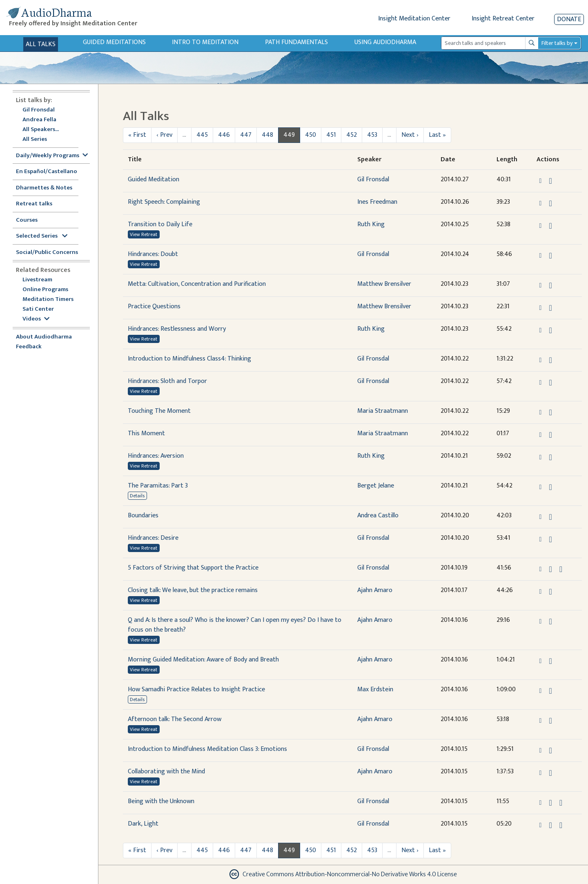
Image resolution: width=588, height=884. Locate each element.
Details (137, 496)
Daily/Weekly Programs (52, 156)
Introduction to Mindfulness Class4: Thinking (189, 359)
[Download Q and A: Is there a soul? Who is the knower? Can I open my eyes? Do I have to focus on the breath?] (550, 621)
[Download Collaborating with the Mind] (550, 773)
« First (137, 135)
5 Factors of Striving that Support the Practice (193, 568)
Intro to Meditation (205, 42)
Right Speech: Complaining (164, 202)
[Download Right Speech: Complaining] (550, 203)
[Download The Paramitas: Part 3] (550, 487)
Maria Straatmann (383, 411)
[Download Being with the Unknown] (550, 803)
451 (331, 135)
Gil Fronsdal (39, 110)
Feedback (29, 347)
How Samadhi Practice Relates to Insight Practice (196, 689)
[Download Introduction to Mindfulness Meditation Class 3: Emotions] (550, 750)
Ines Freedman (377, 202)
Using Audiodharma (385, 42)
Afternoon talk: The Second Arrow (175, 719)
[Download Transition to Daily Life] (550, 226)
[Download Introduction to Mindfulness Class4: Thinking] (550, 360)
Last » (437, 135)
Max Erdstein (375, 689)
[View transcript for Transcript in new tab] (561, 569)
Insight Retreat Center (503, 19)
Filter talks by (557, 43)
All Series (35, 139)
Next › (410, 135)
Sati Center (38, 309)
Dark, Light (143, 824)
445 (202, 135)
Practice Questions (154, 306)
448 (267, 135)
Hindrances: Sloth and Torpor (167, 381)
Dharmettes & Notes (44, 188)
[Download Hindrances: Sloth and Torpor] (550, 383)
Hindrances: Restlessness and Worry (177, 329)
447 (246, 135)
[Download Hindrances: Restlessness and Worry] (550, 330)
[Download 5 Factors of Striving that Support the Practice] (550, 569)
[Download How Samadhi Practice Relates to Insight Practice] (550, 691)
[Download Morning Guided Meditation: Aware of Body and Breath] (550, 661)
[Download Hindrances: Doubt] (550, 256)
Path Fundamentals (296, 42)
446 (224, 135)
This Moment (146, 433)
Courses (27, 220)
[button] (541, 181)
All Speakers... (41, 130)
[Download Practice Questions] (550, 308)
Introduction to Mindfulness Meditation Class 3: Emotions (207, 749)
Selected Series (42, 236)
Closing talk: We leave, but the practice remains (193, 590)
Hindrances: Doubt (153, 254)
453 (372, 135)
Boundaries (143, 515)
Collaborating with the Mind (166, 772)
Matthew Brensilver (384, 284)
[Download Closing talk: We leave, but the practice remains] (550, 592)
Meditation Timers (48, 299)
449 (289, 135)
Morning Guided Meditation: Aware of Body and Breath (203, 660)
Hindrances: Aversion (156, 456)
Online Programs (45, 290)
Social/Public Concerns (47, 253)
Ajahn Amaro (375, 590)
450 (311, 135)
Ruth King (371, 224)
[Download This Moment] (550, 435)
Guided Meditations (114, 42)
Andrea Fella (39, 120)
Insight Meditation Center (414, 19)
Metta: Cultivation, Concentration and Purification (197, 284)
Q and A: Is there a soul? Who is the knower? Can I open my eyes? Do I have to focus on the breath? (235, 625)
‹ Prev (164, 135)
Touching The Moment (159, 411)
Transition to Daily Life (160, 224)
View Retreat (144, 234)
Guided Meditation (154, 179)
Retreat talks (34, 204)
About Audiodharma (44, 337)
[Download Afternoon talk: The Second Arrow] (550, 721)
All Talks (41, 44)
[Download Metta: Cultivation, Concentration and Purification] (550, 285)
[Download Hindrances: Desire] (550, 539)
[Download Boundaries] (550, 517)
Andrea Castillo (378, 515)
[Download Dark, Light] (550, 825)
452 (352, 135)
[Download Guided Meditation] (550, 181)
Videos (36, 319)
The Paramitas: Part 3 (158, 486)
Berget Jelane (376, 486)
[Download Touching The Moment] (550, 412)
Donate (569, 19)
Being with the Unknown (161, 801)
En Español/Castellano (47, 172)
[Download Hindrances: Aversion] (550, 457)
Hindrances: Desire (153, 538)
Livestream (37, 280)
